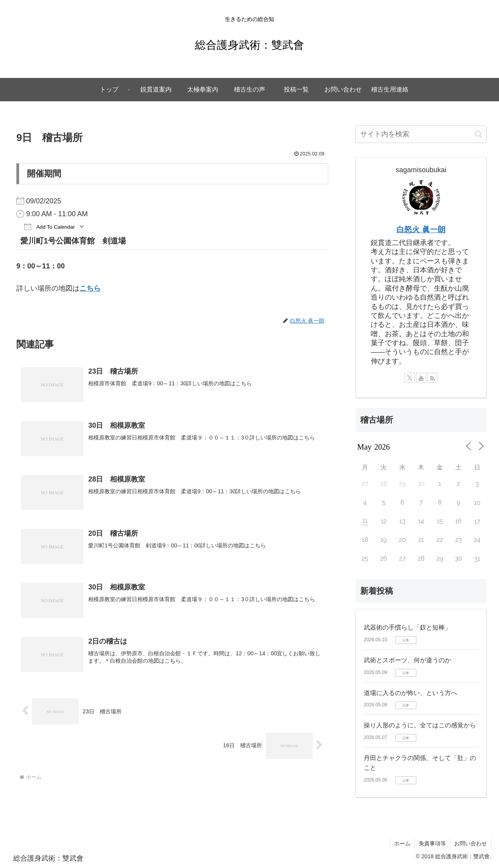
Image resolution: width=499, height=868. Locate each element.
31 (477, 559)
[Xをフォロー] (410, 378)
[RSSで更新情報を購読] (432, 378)
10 (477, 503)
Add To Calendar (50, 227)
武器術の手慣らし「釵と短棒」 (407, 627)
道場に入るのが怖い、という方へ (411, 693)
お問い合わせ (471, 843)
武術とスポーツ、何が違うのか (407, 660)
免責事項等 (432, 843)
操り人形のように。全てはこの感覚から (420, 725)
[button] (479, 134)
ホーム (402, 843)
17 (477, 521)
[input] (421, 134)
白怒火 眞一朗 (421, 229)
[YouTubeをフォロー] (421, 378)
